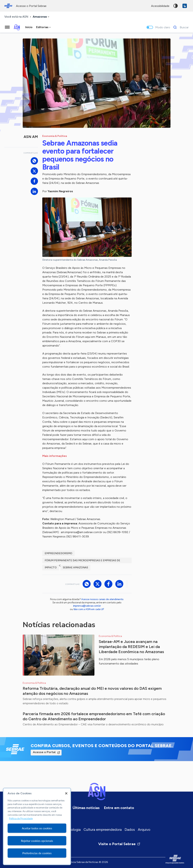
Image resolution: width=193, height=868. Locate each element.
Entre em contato (119, 808)
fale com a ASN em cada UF (89, 609)
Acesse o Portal (44, 752)
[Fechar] (66, 793)
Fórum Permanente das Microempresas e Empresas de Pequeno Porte (82, 561)
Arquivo (144, 830)
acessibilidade (160, 6)
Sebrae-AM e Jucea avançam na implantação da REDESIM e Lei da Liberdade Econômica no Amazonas (131, 647)
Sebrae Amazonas (75, 568)
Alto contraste (176, 6)
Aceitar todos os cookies (37, 828)
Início (29, 27)
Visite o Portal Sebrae (119, 844)
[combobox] (41, 17)
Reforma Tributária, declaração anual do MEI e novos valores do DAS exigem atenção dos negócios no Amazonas (92, 691)
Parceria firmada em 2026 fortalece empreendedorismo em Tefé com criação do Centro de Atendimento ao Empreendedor (94, 716)
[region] (37, 826)
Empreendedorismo (58, 553)
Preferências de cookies (37, 853)
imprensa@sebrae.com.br (87, 606)
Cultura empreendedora (103, 830)
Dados (130, 830)
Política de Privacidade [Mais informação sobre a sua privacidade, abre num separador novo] (21, 819)
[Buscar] (180, 27)
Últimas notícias (86, 808)
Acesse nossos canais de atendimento (102, 599)
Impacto (51, 568)
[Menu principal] (7, 27)
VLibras (185, 6)
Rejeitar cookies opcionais (37, 841)
